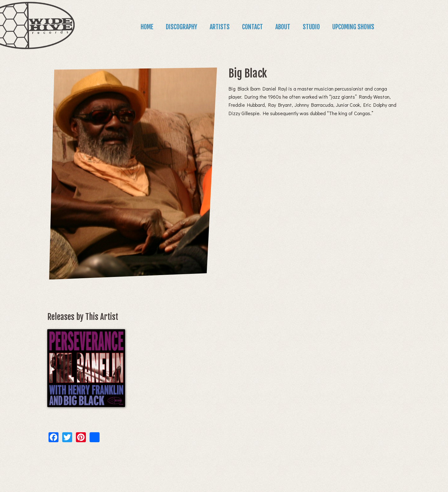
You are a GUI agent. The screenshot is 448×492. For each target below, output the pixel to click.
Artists (220, 27)
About (283, 27)
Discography (182, 27)
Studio (311, 27)
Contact (252, 27)
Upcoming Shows (353, 27)
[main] (224, 250)
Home (147, 27)
